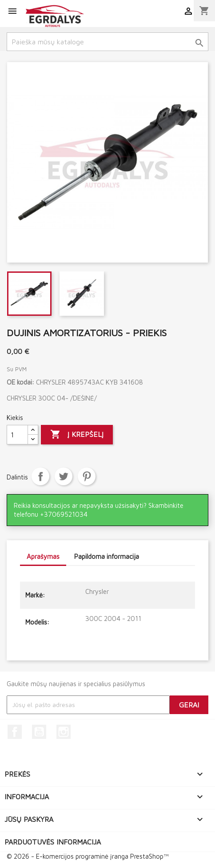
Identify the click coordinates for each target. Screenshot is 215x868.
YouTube (39, 732)
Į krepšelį (77, 435)
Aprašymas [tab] (43, 556)
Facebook (15, 732)
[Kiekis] (17, 435)
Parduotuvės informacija (53, 842)
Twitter (64, 476)
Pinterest (87, 476)
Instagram (64, 732)
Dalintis (40, 476)
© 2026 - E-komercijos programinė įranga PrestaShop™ (88, 856)
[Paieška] (107, 42)
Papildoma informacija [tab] (107, 556)
